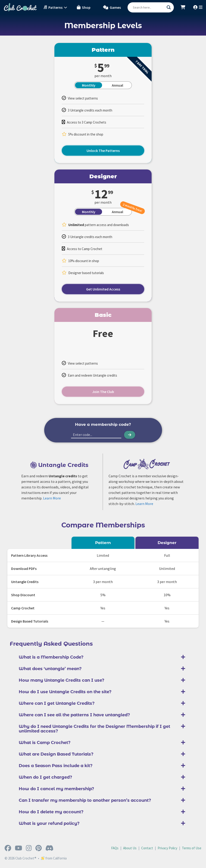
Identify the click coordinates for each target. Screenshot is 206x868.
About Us (130, 848)
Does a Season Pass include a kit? (56, 766)
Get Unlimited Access (103, 289)
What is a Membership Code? (51, 657)
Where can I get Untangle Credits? (57, 703)
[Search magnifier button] (169, 7)
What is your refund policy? (49, 823)
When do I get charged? (45, 777)
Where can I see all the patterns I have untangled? (74, 715)
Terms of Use (192, 848)
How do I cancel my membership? (56, 789)
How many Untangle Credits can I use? (62, 680)
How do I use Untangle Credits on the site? (65, 692)
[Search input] (149, 7)
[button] (103, 657)
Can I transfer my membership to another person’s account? (85, 800)
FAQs (115, 848)
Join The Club (103, 392)
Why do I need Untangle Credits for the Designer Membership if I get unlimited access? (94, 729)
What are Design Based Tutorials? (56, 754)
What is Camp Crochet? (45, 743)
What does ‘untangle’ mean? (50, 669)
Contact (147, 848)
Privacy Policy (167, 848)
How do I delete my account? (51, 812)
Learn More (52, 498)
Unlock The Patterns (103, 151)
